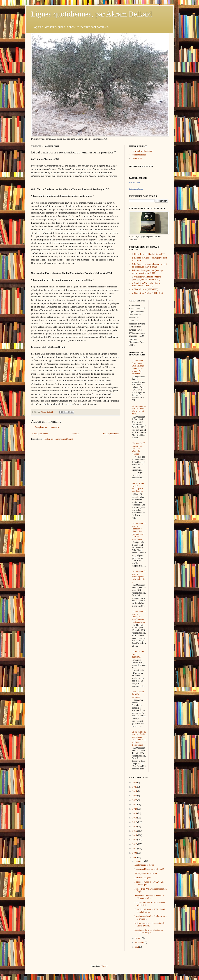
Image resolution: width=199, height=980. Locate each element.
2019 (135, 813)
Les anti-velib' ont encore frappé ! (149, 869)
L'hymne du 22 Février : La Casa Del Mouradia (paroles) (138, 449)
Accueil (75, 434)
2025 (135, 787)
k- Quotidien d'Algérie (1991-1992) (147, 293)
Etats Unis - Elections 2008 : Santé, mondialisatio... (150, 911)
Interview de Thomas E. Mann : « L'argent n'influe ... (149, 897)
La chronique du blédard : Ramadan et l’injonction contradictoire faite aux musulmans (139, 531)
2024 (135, 791)
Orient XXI (137, 159)
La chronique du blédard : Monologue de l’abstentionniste (139, 577)
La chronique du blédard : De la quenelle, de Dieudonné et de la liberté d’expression (139, 738)
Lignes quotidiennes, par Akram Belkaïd (91, 14)
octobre (138, 938)
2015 (135, 831)
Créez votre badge (136, 189)
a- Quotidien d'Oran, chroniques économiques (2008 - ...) (146, 284)
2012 (135, 844)
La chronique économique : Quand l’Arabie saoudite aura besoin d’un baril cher (139, 367)
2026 (135, 783)
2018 (135, 818)
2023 (135, 796)
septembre (140, 942)
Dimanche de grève (143, 878)
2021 (135, 805)
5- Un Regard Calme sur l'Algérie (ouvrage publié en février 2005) (147, 278)
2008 (135, 853)
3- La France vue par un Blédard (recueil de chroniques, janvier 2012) (150, 266)
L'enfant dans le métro (144, 865)
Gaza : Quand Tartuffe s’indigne (138, 694)
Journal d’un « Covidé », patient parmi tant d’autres (138, 487)
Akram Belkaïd (135, 183)
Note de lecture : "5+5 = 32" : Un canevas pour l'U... (149, 883)
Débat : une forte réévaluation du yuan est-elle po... (149, 931)
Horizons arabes (139, 155)
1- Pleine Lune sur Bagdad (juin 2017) (149, 254)
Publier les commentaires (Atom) (58, 439)
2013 (135, 840)
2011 (135, 849)
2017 (135, 822)
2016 (135, 827)
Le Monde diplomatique (142, 151)
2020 (135, 809)
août (137, 947)
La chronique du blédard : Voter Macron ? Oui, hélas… (139, 410)
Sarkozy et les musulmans (146, 873)
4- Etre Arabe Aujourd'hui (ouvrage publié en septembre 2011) (147, 272)
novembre (140, 861)
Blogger (104, 966)
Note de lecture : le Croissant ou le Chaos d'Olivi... (150, 924)
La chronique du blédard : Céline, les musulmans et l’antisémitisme (139, 617)
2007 (135, 857)
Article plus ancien (111, 434)
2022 (135, 800)
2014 (135, 835)
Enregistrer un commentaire (47, 427)
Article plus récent (40, 434)
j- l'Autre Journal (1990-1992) (145, 289)
